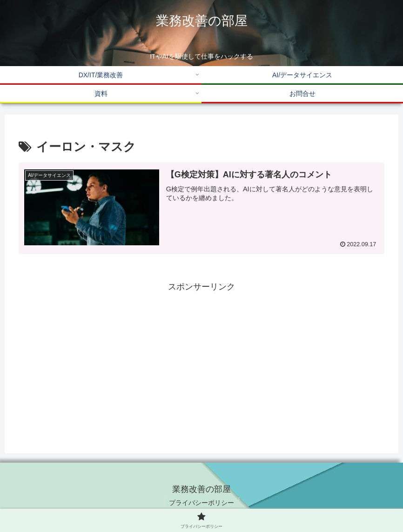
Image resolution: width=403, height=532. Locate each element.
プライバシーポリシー (201, 503)
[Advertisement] (201, 359)
